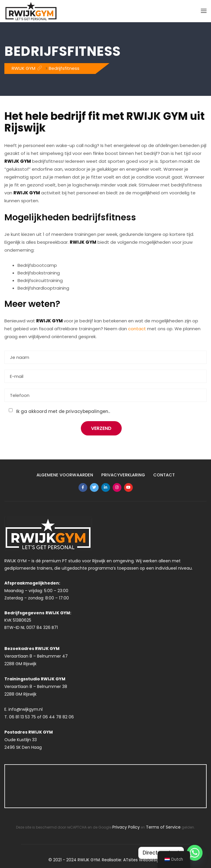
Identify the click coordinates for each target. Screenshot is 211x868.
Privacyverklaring (124, 475)
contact (137, 329)
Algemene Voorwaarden (64, 475)
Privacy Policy (126, 827)
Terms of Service (163, 827)
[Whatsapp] (195, 853)
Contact (165, 475)
